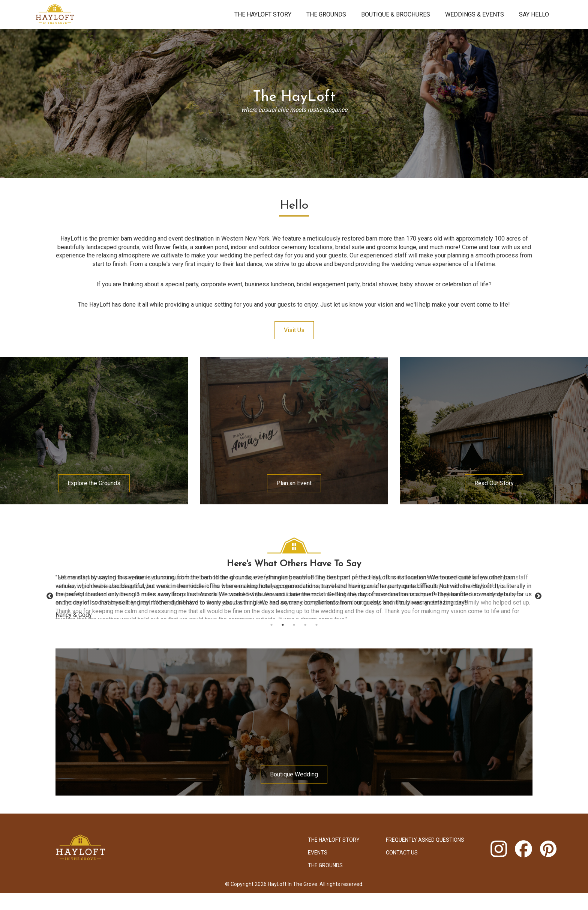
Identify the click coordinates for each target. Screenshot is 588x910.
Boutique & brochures (396, 14)
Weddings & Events (475, 14)
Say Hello (534, 14)
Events (318, 853)
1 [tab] (271, 625)
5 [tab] (316, 625)
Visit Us (294, 330)
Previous (50, 596)
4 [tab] (305, 625)
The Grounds (326, 14)
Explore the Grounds (94, 483)
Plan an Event (294, 483)
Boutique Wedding (294, 774)
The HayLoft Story (263, 14)
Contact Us (402, 853)
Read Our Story (494, 483)
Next (538, 596)
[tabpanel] (294, 596)
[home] (129, 15)
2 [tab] (283, 625)
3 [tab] (294, 625)
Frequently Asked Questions (425, 840)
